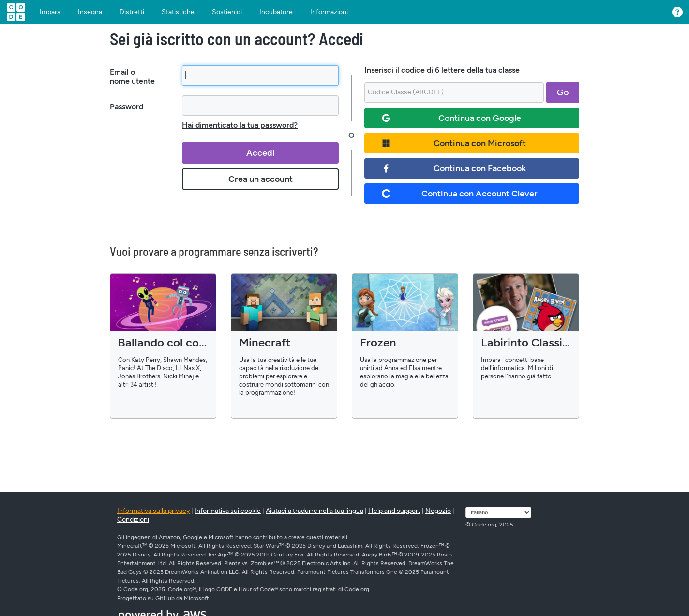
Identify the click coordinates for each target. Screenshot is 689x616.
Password (127, 107)
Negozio (438, 511)
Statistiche (178, 12)
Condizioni (133, 519)
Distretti (132, 12)
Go (563, 92)
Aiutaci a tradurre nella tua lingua (315, 511)
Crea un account (261, 179)
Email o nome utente (132, 76)
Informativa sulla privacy (153, 511)
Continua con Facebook (454, 168)
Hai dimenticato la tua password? (240, 125)
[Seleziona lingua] (498, 512)
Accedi (261, 153)
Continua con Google (451, 118)
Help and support (394, 511)
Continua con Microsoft (454, 143)
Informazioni (329, 12)
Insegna (90, 12)
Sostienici (227, 12)
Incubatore (276, 12)
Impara (50, 12)
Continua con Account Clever (460, 194)
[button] (675, 10)
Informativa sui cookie (228, 511)
